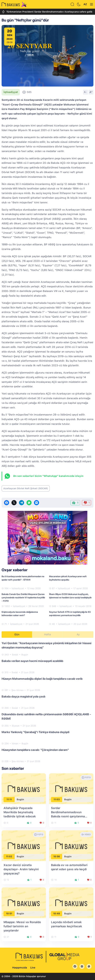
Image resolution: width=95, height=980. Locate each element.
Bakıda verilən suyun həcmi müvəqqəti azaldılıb (32, 661)
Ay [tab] (78, 634)
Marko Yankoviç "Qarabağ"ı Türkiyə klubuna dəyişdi (35, 732)
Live (33, 968)
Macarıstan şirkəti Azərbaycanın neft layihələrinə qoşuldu (68, 578)
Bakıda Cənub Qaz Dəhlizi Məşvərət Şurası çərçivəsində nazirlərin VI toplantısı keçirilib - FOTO (23, 598)
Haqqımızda (20, 968)
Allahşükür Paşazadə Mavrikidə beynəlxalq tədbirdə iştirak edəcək (20, 812)
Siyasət (16, 726)
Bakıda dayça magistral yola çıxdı (23, 696)
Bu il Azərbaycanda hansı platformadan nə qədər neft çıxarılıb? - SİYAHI (23, 578)
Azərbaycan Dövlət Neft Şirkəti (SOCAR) (26, 488)
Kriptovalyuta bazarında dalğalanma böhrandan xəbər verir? (20, 614)
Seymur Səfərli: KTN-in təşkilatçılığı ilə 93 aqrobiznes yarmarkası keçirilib (70, 614)
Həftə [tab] (47, 634)
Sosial (15, 655)
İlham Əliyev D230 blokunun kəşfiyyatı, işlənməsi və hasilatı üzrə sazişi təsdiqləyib (70, 596)
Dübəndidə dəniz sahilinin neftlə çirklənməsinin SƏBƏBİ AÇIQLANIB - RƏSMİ (46, 716)
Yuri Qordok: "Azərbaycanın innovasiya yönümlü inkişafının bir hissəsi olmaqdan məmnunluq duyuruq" (46, 645)
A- (85, 92)
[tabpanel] (47, 702)
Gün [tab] (17, 634)
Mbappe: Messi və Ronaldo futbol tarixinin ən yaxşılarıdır (22, 926)
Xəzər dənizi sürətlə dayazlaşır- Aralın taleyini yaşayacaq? (21, 869)
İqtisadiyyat (11, 92)
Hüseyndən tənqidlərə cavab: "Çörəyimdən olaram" (35, 750)
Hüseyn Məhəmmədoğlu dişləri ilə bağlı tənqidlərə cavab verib (42, 679)
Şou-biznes (17, 690)
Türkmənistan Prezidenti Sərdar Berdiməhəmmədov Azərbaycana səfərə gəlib (47, 12)
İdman (15, 743)
